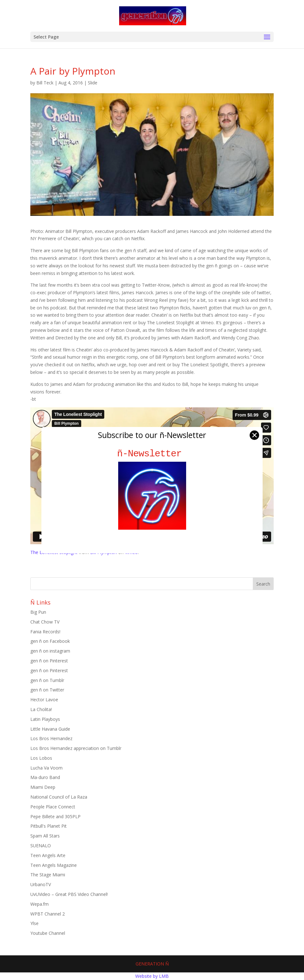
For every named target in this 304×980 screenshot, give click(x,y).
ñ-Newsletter (152, 454)
